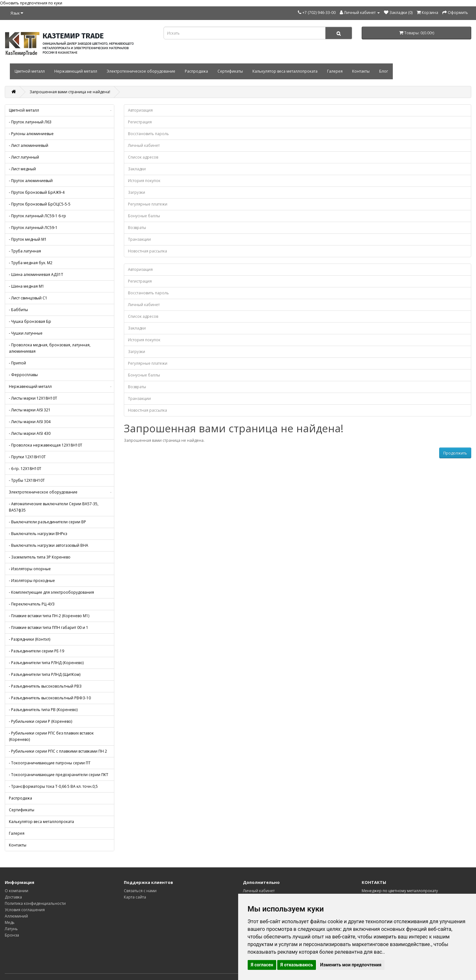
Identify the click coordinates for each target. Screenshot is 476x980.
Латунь (11, 929)
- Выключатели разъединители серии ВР (47, 522)
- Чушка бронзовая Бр (30, 321)
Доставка (13, 897)
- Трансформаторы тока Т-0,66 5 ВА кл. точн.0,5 (53, 786)
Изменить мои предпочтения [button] (351, 965)
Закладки (137, 169)
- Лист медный (22, 169)
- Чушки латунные (26, 333)
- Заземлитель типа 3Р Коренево (40, 557)
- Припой (17, 363)
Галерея (335, 71)
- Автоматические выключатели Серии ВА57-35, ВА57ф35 (54, 507)
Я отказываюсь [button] (297, 965)
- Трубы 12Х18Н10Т (27, 480)
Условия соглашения (25, 910)
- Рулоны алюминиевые (31, 134)
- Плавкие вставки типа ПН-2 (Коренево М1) (49, 616)
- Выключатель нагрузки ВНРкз (38, 534)
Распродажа (196, 71)
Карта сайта (135, 897)
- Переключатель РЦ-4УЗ (32, 604)
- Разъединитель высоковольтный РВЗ (45, 686)
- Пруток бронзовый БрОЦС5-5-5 (40, 204)
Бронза (12, 935)
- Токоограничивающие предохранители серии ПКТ (59, 775)
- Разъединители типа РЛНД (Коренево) (46, 663)
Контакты (361, 71)
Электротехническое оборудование (141, 71)
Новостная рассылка (147, 251)
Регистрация (140, 122)
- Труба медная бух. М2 (31, 263)
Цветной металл (30, 71)
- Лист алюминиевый (29, 145)
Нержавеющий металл (76, 71)
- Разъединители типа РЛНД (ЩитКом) (45, 674)
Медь (10, 922)
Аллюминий (16, 916)
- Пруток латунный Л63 (30, 122)
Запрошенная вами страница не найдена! (70, 92)
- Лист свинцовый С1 (28, 298)
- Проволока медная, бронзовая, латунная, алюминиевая (50, 348)
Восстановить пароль (148, 134)
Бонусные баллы (144, 216)
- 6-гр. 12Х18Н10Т (25, 469)
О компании (17, 891)
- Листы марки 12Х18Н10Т (33, 398)
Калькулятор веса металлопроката (285, 71)
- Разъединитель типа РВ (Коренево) (43, 710)
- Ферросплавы (23, 375)
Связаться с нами (140, 891)
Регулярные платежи (148, 204)
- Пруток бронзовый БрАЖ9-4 (37, 192)
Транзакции (139, 239)
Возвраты (137, 228)
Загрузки (137, 192)
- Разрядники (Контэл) (30, 639)
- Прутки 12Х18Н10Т (27, 457)
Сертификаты (230, 71)
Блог (384, 71)
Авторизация (140, 110)
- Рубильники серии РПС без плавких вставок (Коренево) (51, 736)
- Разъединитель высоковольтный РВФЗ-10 (50, 698)
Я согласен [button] (262, 965)
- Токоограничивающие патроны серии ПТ (50, 763)
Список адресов (143, 157)
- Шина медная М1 (27, 286)
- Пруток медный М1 (28, 239)
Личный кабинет (144, 145)
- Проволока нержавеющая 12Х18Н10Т (46, 445)
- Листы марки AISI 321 (30, 410)
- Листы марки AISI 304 (30, 422)
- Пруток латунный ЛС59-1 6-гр (37, 216)
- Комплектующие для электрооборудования (51, 592)
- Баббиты (18, 310)
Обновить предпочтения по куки (31, 3)
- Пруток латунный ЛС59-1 (33, 228)
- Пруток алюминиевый (31, 181)
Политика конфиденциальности (35, 903)
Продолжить (455, 453)
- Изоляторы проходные (32, 581)
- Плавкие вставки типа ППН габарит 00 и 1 (49, 627)
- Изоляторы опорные (30, 569)
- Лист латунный (24, 157)
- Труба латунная (25, 251)
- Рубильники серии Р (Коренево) (40, 721)
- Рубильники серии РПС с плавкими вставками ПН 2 (58, 751)
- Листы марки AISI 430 (30, 433)
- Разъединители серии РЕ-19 (37, 651)
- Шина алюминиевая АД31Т (36, 274)
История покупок (144, 181)
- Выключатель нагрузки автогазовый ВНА (49, 545)
